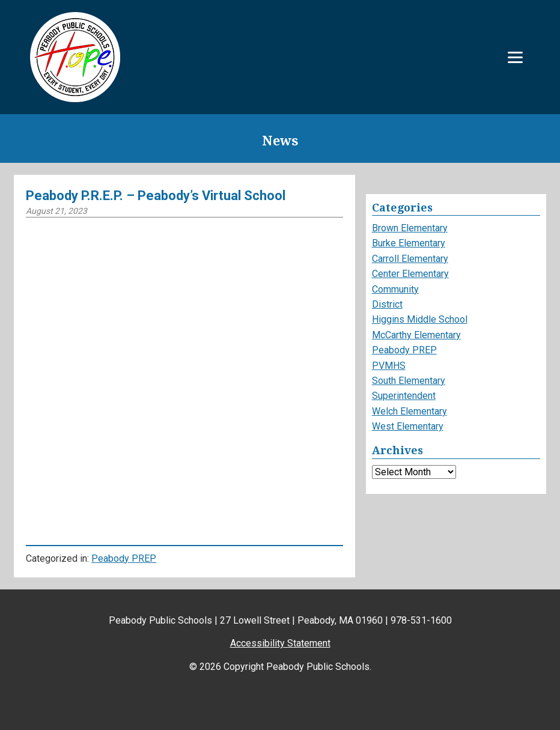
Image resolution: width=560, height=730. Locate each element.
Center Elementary (410, 274)
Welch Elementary (409, 411)
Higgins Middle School (420, 319)
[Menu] (515, 57)
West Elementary (408, 426)
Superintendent (404, 396)
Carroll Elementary (410, 259)
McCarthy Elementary (416, 335)
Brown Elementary (410, 228)
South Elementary (409, 381)
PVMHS (389, 366)
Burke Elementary (409, 243)
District (387, 304)
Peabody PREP (124, 558)
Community (395, 289)
